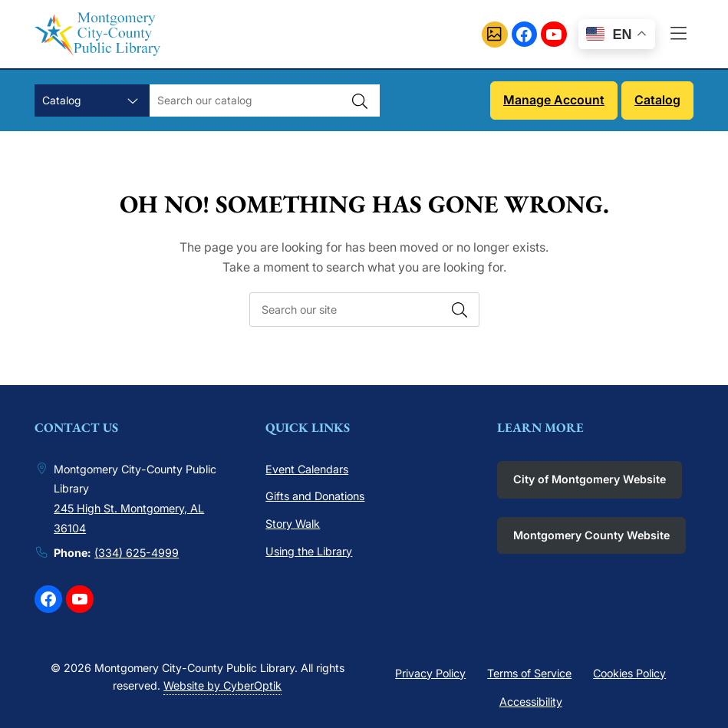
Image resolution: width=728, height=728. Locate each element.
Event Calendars (307, 469)
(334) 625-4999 (137, 553)
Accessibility (531, 702)
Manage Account (554, 100)
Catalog (657, 100)
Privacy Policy (430, 673)
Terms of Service (529, 673)
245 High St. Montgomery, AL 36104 (129, 518)
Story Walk (293, 524)
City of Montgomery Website (590, 479)
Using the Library (309, 551)
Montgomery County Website (591, 535)
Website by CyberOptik (222, 685)
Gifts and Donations (315, 496)
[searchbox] (364, 310)
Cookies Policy (629, 673)
